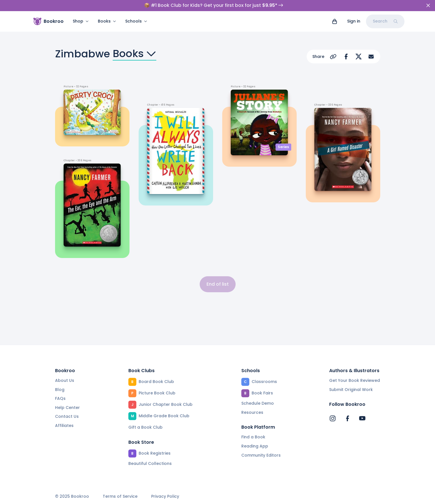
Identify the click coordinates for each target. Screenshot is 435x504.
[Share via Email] (371, 57)
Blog (60, 390)
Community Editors (261, 455)
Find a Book (253, 437)
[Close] (428, 5)
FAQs (60, 398)
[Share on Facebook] (346, 57)
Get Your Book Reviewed (355, 380)
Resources (252, 412)
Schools (136, 21)
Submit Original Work (351, 390)
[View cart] (335, 21)
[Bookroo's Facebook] (347, 418)
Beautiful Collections (150, 463)
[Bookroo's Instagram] (333, 418)
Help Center (67, 408)
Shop (81, 21)
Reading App (255, 446)
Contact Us (67, 416)
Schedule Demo (258, 403)
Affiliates (64, 426)
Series (283, 147)
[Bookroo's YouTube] (362, 418)
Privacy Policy (165, 496)
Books (107, 21)
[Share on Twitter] (359, 57)
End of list (218, 284)
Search (385, 21)
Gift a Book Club (145, 427)
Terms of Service (120, 496)
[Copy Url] (333, 57)
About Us (65, 380)
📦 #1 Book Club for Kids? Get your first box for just (214, 5)
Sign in (354, 21)
